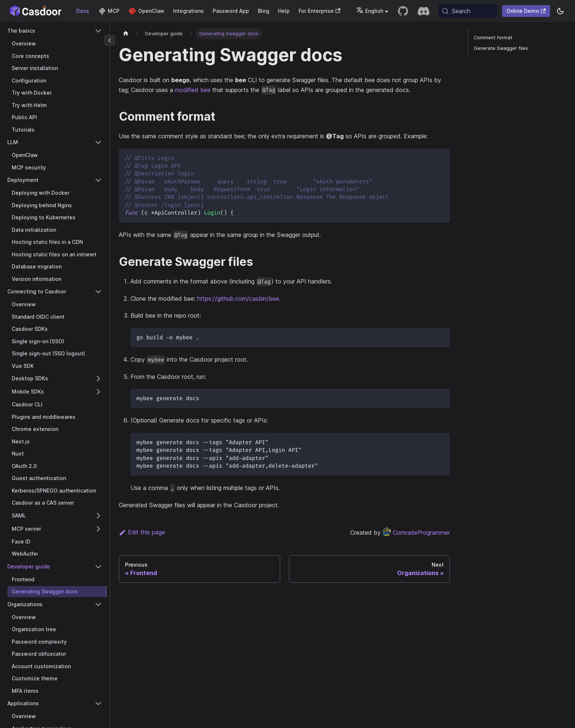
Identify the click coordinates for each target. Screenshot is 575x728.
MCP (109, 11)
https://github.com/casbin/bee (238, 299)
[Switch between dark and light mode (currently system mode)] (560, 11)
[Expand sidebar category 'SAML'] (98, 516)
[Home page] (126, 34)
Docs (83, 11)
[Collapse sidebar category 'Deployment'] (98, 180)
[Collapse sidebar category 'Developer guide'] (98, 567)
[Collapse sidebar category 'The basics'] (98, 31)
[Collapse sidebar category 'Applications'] (98, 703)
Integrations (188, 11)
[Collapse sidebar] (110, 40)
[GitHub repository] (403, 11)
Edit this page (142, 532)
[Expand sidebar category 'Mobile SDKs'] (98, 392)
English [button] (370, 11)
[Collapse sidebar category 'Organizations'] (98, 604)
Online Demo (526, 11)
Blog (263, 11)
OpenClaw (146, 11)
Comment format (493, 38)
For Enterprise (319, 11)
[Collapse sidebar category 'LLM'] (98, 142)
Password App (231, 11)
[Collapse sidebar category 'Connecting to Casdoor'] (98, 292)
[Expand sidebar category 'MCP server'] (98, 529)
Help (284, 11)
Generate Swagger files (501, 48)
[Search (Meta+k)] (468, 11)
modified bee (193, 90)
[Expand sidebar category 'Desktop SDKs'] (98, 378)
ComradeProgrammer (416, 533)
